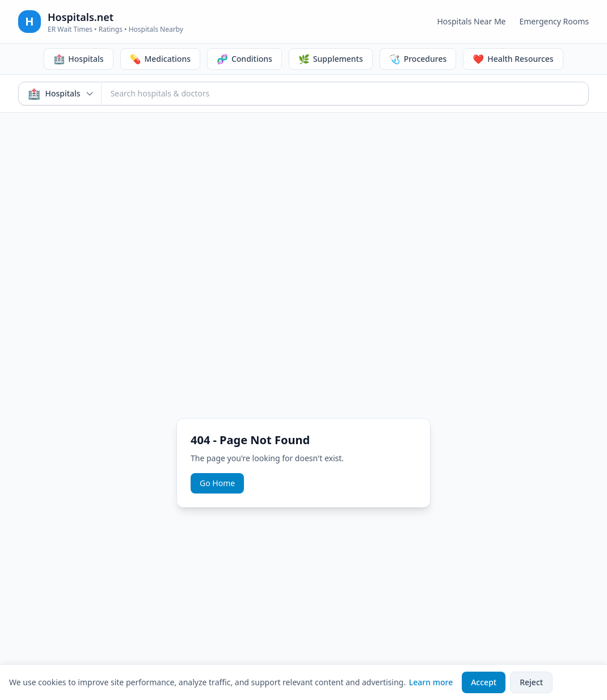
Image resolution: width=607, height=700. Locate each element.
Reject (531, 682)
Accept (484, 682)
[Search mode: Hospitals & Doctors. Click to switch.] (60, 94)
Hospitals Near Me (471, 21)
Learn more (431, 682)
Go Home (217, 483)
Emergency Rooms (554, 21)
